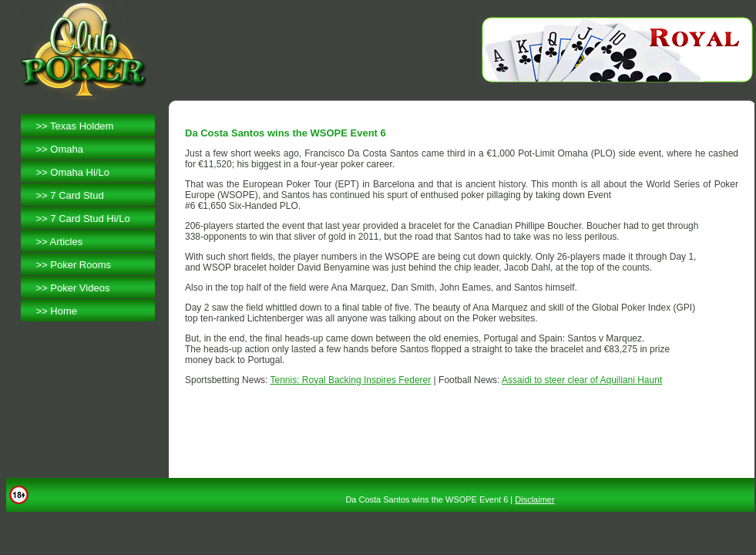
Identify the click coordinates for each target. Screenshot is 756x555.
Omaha (67, 149)
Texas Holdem (82, 126)
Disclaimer (534, 499)
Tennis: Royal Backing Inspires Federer (351, 380)
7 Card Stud (77, 195)
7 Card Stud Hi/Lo (90, 219)
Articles (67, 242)
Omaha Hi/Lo (80, 172)
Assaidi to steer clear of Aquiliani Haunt (582, 380)
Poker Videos (80, 288)
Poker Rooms (81, 265)
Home (64, 311)
